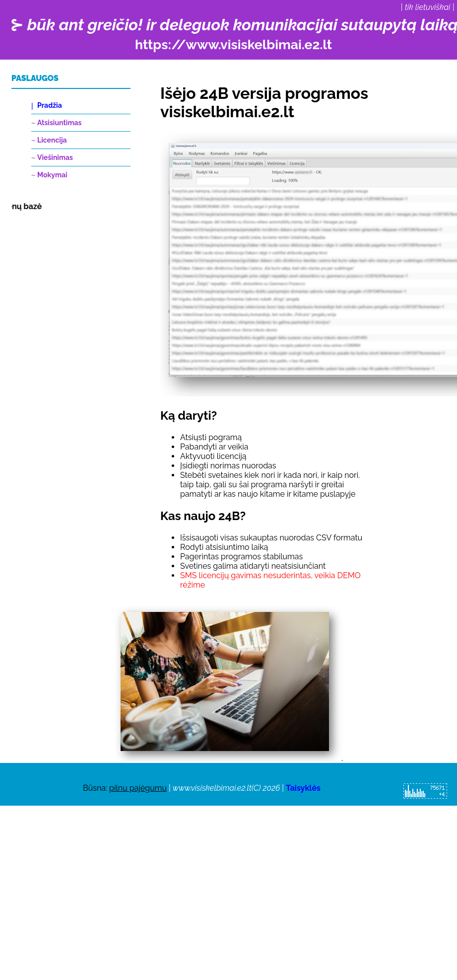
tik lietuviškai (428, 7)
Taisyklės (303, 788)
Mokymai (52, 175)
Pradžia (50, 105)
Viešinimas (55, 157)
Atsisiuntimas (59, 123)
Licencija (52, 140)
